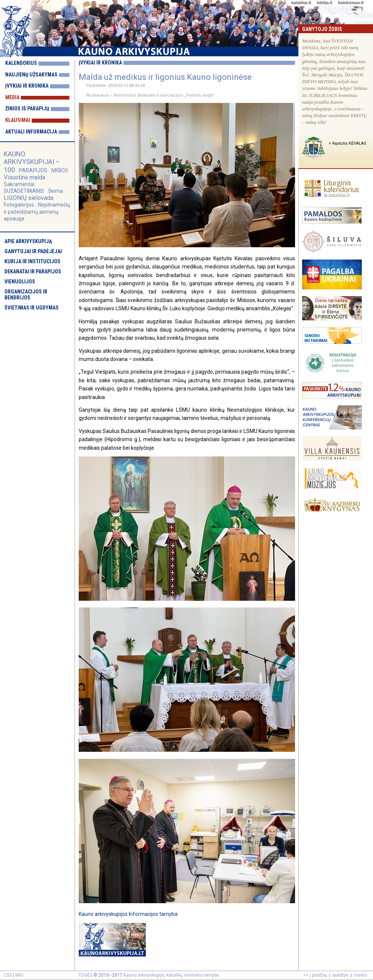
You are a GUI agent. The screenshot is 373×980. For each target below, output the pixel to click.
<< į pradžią (315, 975)
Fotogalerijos (19, 205)
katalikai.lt (301, 3)
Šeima (56, 191)
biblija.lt (325, 3)
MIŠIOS (60, 170)
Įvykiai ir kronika (27, 86)
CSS (8, 975)
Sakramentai (19, 184)
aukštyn (340, 975)
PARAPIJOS (33, 170)
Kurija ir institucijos (32, 261)
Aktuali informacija (31, 132)
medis (361, 975)
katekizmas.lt (351, 3)
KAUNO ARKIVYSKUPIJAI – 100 (32, 162)
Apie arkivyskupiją (28, 241)
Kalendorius (21, 63)
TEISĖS (85, 975)
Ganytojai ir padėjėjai (33, 251)
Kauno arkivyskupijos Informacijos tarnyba (128, 914)
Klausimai (18, 120)
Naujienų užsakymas (31, 75)
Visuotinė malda (24, 177)
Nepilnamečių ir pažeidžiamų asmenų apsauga (37, 211)
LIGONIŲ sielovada (29, 198)
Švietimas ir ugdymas (32, 308)
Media (12, 97)
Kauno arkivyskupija (144, 975)
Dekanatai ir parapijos (33, 271)
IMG (19, 975)
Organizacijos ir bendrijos (26, 295)
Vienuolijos (20, 282)
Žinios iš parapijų (27, 109)
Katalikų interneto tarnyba (193, 975)
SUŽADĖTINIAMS (24, 191)
